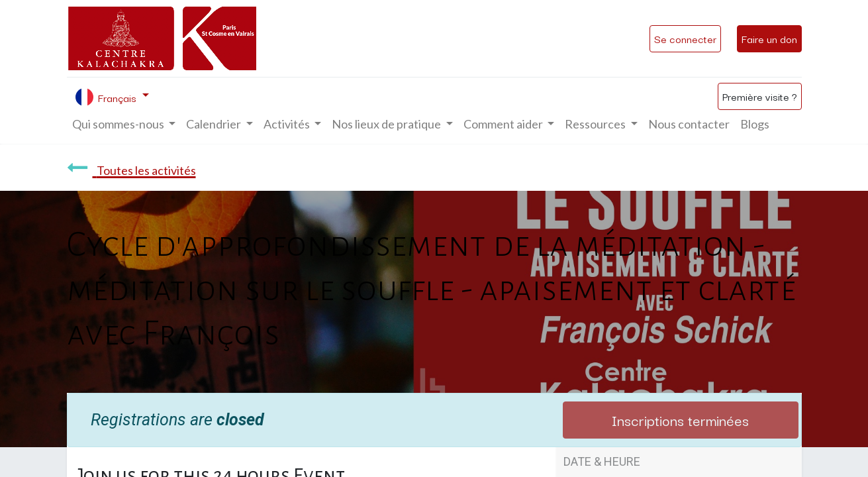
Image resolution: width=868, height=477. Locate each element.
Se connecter (685, 38)
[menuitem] (689, 124)
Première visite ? (760, 96)
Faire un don (769, 38)
